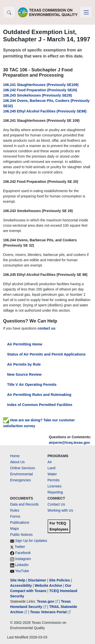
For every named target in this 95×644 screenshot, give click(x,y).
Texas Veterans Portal (50, 612)
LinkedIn (22, 565)
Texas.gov (48, 601)
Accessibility (22, 586)
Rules (15, 510)
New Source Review (24, 374)
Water (52, 474)
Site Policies (60, 580)
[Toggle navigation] (86, 12)
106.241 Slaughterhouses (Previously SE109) (41, 85)
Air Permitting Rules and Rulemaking (39, 395)
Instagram (23, 559)
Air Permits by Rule (24, 364)
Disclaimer (37, 580)
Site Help (18, 580)
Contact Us (56, 504)
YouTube (22, 571)
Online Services (23, 468)
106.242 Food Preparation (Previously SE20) (40, 90)
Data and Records (24, 504)
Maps (14, 529)
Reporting (55, 492)
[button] (9, 12)
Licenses (55, 486)
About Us (17, 462)
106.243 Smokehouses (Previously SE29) (37, 95)
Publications (20, 522)
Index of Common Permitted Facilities (40, 405)
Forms (15, 516)
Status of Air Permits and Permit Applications (46, 354)
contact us (46, 328)
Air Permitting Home (25, 344)
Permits (54, 480)
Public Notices (21, 535)
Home (15, 456)
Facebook (23, 553)
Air (50, 462)
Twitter (20, 547)
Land (52, 468)
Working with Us (60, 510)
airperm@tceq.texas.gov (69, 443)
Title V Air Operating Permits (32, 385)
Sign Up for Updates (31, 541)
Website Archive (48, 586)
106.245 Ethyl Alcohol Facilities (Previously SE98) (45, 111)
